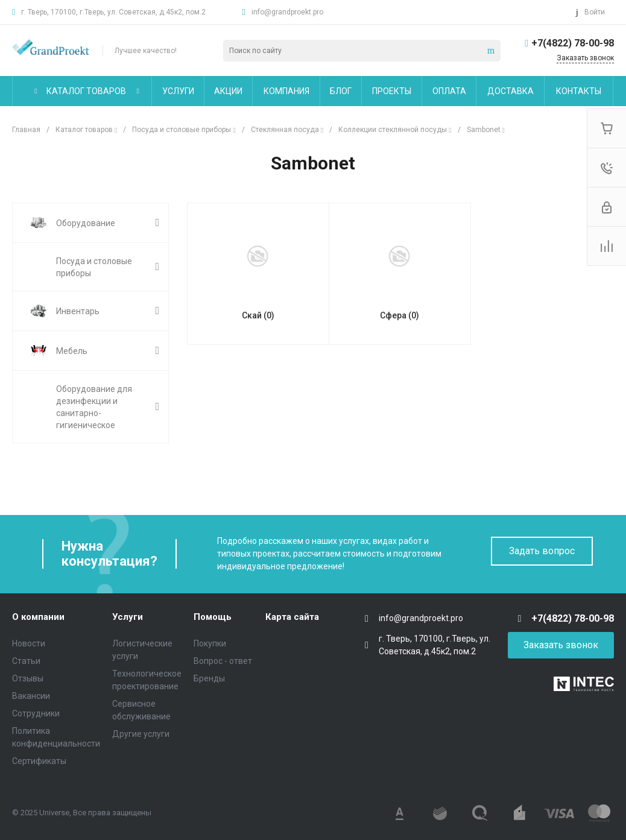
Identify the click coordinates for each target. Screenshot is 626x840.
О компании (38, 617)
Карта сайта (292, 617)
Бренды (209, 678)
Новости (29, 643)
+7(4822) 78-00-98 (573, 43)
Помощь (213, 617)
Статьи (26, 661)
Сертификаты (39, 761)
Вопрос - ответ (223, 661)
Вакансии (31, 696)
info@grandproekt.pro (287, 12)
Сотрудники (36, 713)
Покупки (210, 643)
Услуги (128, 617)
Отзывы (28, 678)
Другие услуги (141, 734)
